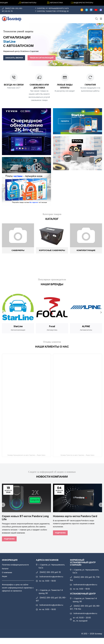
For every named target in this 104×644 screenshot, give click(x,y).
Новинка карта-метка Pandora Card (75, 516)
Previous (3, 312)
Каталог (5, 569)
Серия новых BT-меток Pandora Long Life (25, 518)
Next (101, 312)
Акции (4, 576)
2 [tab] (52, 62)
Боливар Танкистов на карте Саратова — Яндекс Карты (77, 455)
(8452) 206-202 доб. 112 (50, 572)
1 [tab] (49, 62)
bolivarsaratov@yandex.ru (51, 577)
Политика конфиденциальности (15, 565)
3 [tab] (55, 62)
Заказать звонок (14, 58)
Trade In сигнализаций (42, 58)
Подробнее (9, 539)
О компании (7, 572)
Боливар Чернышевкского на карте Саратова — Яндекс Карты (26, 455)
